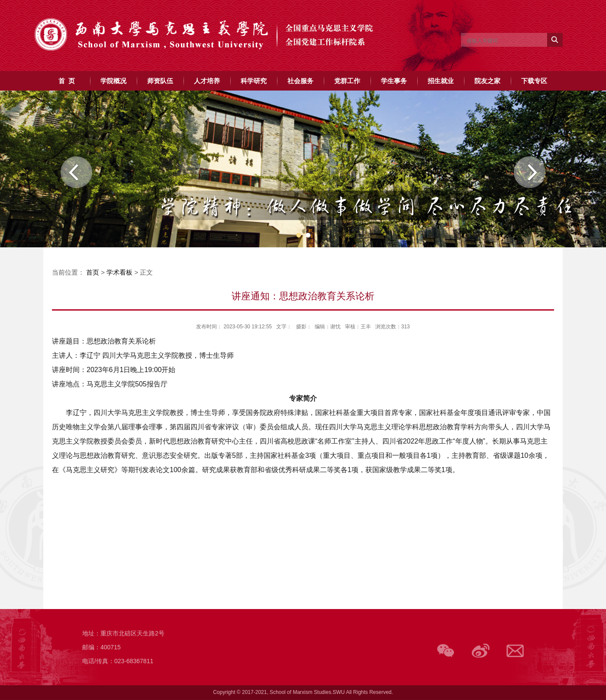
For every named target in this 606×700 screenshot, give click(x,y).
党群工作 (347, 81)
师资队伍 (160, 81)
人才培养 (207, 81)
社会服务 (300, 81)
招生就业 (441, 81)
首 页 (67, 81)
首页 (93, 272)
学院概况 (113, 81)
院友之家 (487, 81)
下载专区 (534, 81)
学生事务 (394, 81)
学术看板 (119, 272)
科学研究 (254, 81)
